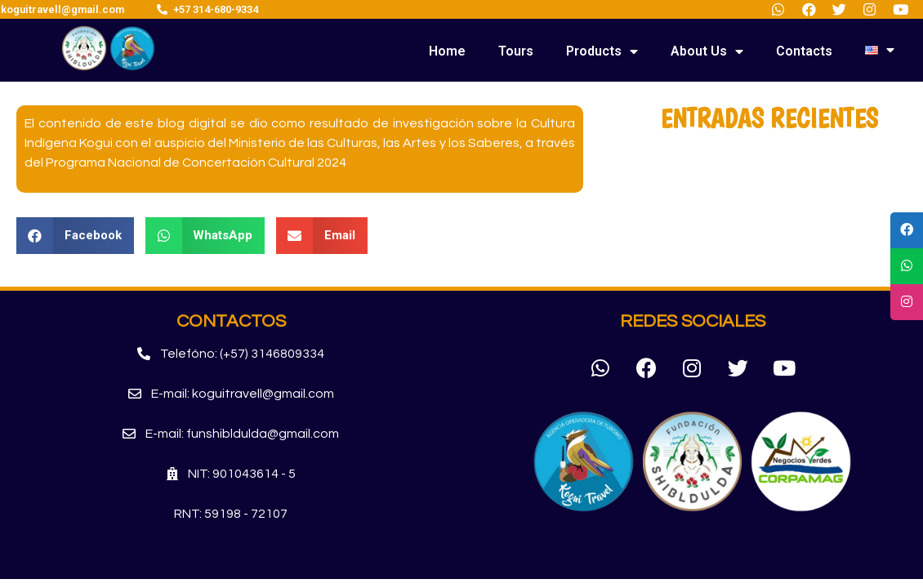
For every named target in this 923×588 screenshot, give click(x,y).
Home (447, 51)
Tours (516, 51)
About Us (707, 52)
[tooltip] (907, 230)
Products (602, 52)
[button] (231, 354)
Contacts (804, 51)
